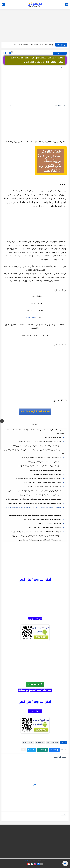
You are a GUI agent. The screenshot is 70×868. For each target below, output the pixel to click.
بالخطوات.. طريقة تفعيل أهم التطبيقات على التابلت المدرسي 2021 (43, 483)
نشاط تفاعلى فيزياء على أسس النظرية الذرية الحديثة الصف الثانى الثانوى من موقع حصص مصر (35, 515)
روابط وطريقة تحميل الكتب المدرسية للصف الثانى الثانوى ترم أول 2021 (42, 458)
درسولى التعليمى (30, 318)
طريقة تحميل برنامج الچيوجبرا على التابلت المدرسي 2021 (46, 470)
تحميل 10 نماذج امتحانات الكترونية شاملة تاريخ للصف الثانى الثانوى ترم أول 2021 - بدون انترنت (36, 532)
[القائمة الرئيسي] (67, 5)
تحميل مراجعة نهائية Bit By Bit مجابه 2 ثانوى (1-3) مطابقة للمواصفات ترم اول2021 (39, 479)
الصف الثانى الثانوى (60, 53)
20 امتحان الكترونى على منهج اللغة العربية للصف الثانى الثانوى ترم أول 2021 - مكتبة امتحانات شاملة (33, 499)
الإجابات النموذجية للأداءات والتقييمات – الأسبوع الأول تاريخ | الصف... (33, 45)
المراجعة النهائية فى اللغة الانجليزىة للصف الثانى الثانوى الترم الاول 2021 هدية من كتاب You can (35, 503)
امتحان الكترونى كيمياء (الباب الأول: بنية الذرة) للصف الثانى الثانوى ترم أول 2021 (39, 495)
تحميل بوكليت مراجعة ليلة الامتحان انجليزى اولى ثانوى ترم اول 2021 (43, 519)
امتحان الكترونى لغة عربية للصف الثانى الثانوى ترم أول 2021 (45, 462)
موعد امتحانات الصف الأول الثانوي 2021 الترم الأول (48, 474)
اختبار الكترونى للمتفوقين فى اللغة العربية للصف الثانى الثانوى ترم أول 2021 (40, 442)
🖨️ (35, 684)
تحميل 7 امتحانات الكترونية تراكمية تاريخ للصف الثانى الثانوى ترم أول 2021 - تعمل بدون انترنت (36, 536)
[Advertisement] (35, 26)
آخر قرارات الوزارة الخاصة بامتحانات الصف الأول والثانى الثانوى (45, 487)
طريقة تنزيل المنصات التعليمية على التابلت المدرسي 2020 (45, 528)
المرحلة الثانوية (40, 743)
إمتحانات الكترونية (28, 743)
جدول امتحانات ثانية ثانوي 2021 (53, 438)
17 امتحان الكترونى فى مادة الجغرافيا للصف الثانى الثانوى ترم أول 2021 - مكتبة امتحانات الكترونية (34, 491)
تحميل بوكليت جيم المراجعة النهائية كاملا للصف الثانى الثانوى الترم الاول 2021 (40, 466)
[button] (54, 750)
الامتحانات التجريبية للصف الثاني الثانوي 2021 (49, 524)
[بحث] (3, 5)
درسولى (28, 861)
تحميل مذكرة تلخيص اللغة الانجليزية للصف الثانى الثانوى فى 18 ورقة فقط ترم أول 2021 (37, 446)
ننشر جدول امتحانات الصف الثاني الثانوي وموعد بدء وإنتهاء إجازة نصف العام (40, 540)
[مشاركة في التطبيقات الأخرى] (23, 750)
